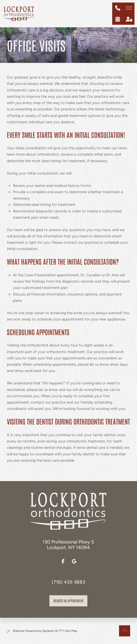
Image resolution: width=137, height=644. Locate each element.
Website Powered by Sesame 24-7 (35, 631)
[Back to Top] (125, 631)
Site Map (71, 631)
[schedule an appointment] (118, 19)
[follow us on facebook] (63, 561)
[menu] (129, 8)
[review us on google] (74, 561)
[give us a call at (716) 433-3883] (118, 8)
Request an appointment (68, 601)
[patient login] (129, 19)
